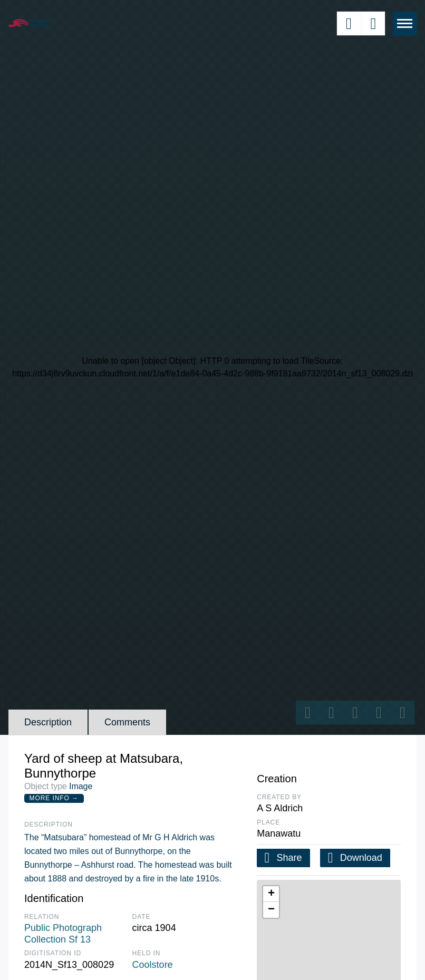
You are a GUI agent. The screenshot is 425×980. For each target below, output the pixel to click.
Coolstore (153, 965)
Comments (127, 722)
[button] (271, 894)
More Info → (54, 798)
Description (48, 722)
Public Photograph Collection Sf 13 (63, 934)
